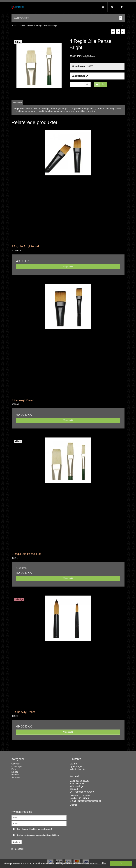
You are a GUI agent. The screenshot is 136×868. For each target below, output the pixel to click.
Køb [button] (99, 84)
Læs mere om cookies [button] (95, 863)
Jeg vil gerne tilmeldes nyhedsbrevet (41, 829)
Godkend (17, 842)
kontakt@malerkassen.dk (89, 801)
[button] (113, 32)
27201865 (85, 795)
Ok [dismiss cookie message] (121, 863)
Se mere (16, 777)
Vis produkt (68, 267)
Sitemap (74, 805)
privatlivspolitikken (50, 835)
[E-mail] (39, 823)
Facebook (19, 849)
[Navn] (39, 817)
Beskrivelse (17, 102)
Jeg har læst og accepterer (38, 835)
